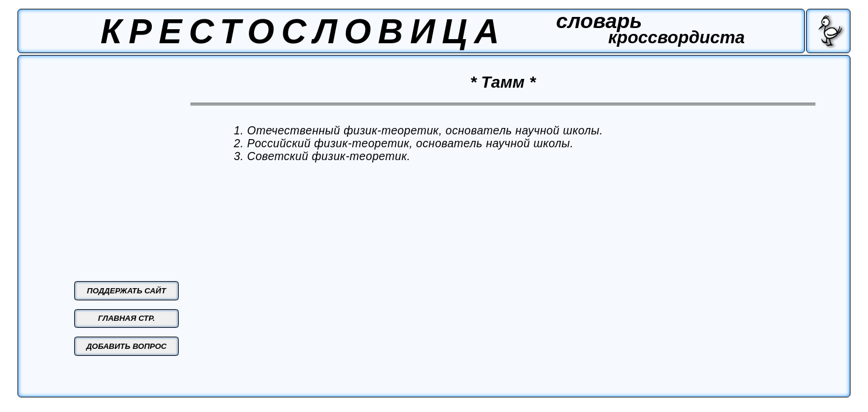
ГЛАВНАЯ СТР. (127, 318)
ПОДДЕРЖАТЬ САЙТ (126, 291)
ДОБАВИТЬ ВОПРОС (127, 346)
